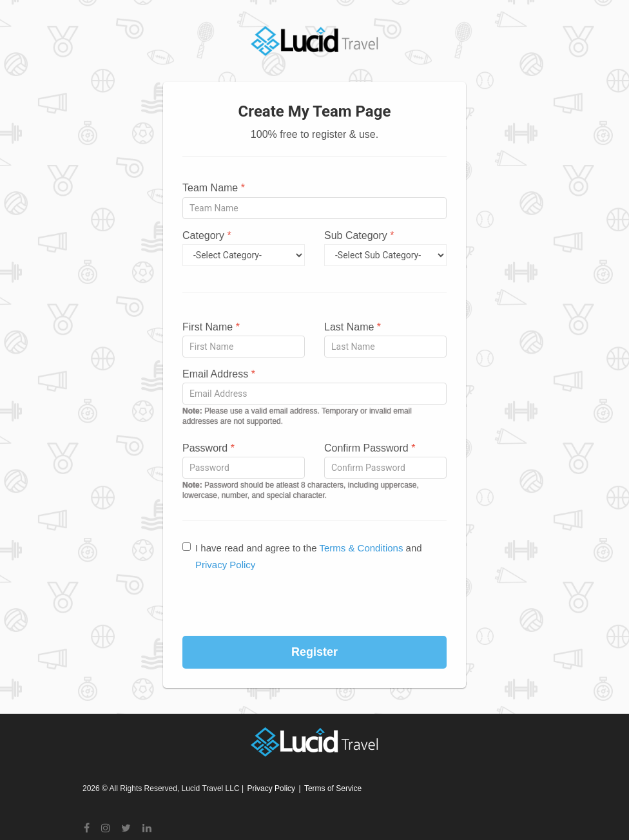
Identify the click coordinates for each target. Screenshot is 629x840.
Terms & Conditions (361, 548)
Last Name (353, 327)
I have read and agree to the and (302, 556)
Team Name (214, 188)
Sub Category (359, 235)
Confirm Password (370, 448)
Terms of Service (333, 788)
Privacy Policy (225, 565)
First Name (211, 327)
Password (208, 448)
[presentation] (314, 604)
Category (207, 235)
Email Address (219, 374)
